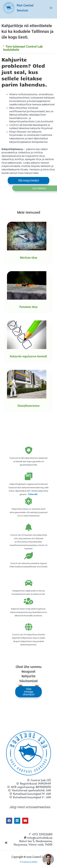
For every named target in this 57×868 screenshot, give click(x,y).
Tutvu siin (33, 494)
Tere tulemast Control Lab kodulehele (23, 48)
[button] (28, 48)
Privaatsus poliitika (29, 862)
